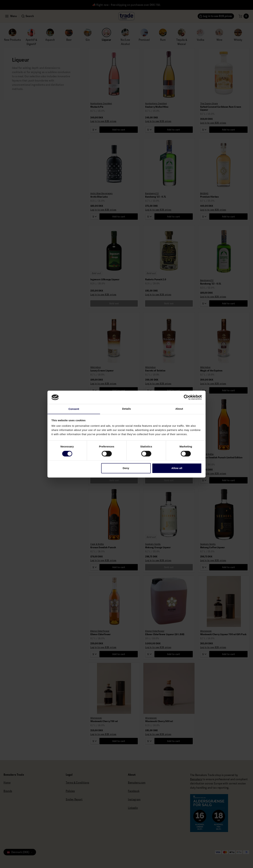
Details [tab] (126, 409)
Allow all (177, 468)
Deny (126, 468)
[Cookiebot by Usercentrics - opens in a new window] (186, 397)
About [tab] (179, 409)
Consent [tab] (74, 409)
